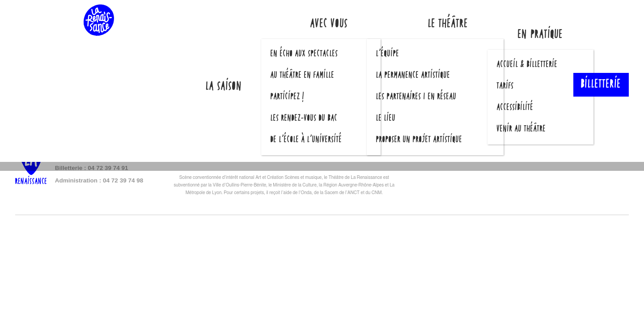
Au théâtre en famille (303, 76)
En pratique (540, 35)
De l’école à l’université (306, 140)
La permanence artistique (413, 76)
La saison (224, 87)
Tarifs (505, 86)
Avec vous (329, 24)
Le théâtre (448, 24)
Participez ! (288, 97)
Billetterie (601, 85)
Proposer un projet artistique (419, 140)
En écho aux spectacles (304, 54)
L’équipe (388, 54)
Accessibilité (515, 108)
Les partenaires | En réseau (416, 97)
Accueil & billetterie (527, 65)
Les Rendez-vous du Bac (304, 119)
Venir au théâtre (521, 129)
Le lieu (386, 119)
